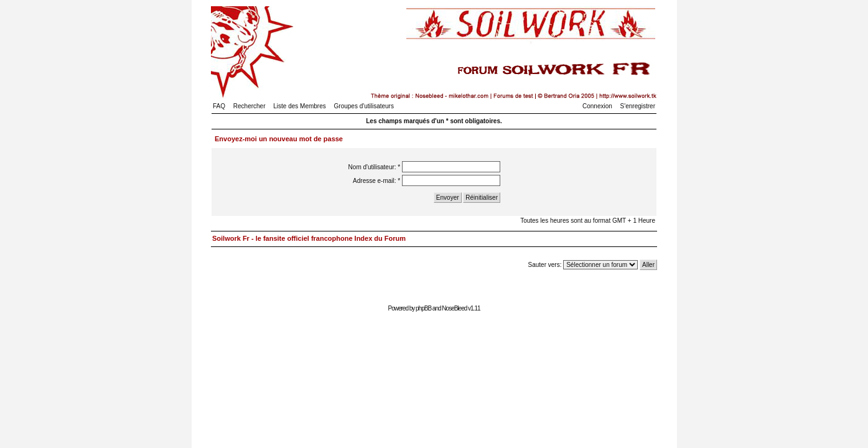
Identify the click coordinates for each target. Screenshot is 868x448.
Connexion (597, 106)
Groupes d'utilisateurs (364, 106)
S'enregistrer (638, 106)
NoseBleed (454, 308)
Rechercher (250, 106)
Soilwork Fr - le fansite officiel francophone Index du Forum (309, 238)
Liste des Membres (299, 106)
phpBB (423, 308)
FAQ (219, 106)
